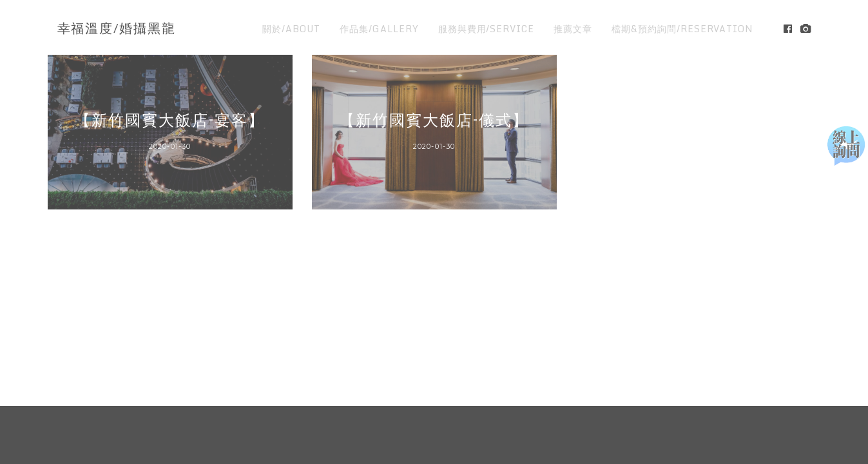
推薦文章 (573, 29)
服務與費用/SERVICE (486, 29)
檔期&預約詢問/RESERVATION (682, 29)
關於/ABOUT (291, 29)
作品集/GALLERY (379, 29)
